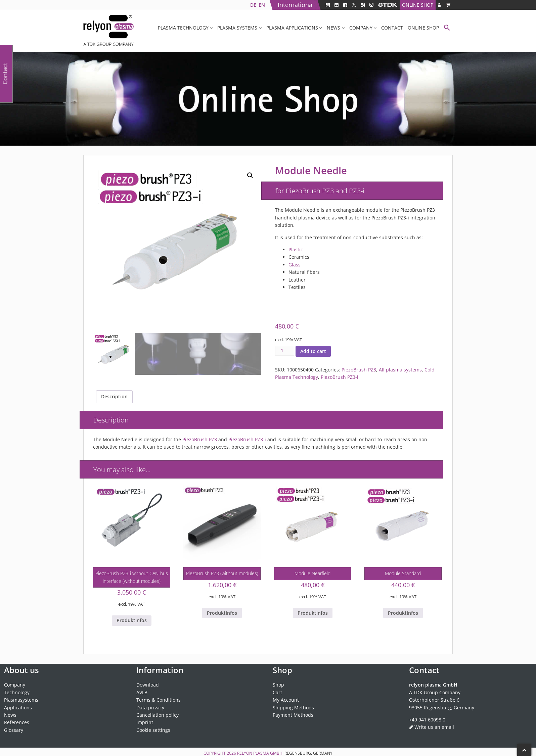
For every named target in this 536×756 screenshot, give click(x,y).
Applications (18, 708)
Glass (295, 265)
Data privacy (150, 708)
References (17, 722)
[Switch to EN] (262, 5)
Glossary (14, 730)
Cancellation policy (158, 715)
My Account (286, 700)
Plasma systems (237, 28)
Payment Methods (293, 715)
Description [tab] (114, 396)
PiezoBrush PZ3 (359, 370)
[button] (447, 28)
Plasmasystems (21, 700)
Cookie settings (153, 730)
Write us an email (434, 727)
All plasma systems (400, 370)
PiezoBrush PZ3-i (340, 377)
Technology (17, 692)
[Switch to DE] (253, 5)
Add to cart (313, 351)
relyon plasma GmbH (260, 753)
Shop (278, 685)
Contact (392, 28)
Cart (277, 692)
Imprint (145, 722)
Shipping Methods (293, 708)
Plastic (296, 249)
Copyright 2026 (220, 753)
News (333, 28)
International (296, 5)
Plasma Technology (183, 28)
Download (148, 685)
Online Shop (418, 5)
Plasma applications (292, 28)
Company (361, 28)
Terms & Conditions (159, 700)
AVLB (142, 692)
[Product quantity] (285, 351)
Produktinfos (132, 620)
